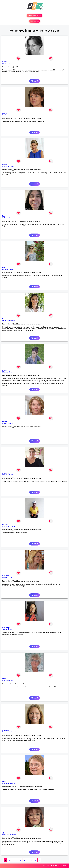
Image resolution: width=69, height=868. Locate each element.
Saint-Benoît (6, 526)
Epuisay (5, 423)
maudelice (6, 730)
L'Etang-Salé (6, 321)
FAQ (44, 866)
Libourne (5, 372)
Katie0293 (6, 576)
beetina (5, 165)
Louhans (5, 680)
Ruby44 (5, 216)
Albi (3, 218)
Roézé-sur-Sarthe (8, 732)
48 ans (11, 269)
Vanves (5, 629)
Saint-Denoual (7, 835)
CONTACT (64, 866)
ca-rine (4, 113)
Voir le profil (34, 81)
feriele (4, 267)
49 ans (16, 732)
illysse (4, 782)
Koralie (4, 370)
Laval (4, 115)
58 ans (13, 526)
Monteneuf (6, 783)
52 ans (13, 321)
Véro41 (5, 422)
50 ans (10, 64)
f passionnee (6, 319)
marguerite (6, 473)
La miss (5, 679)
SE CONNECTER (34, 21)
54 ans (11, 372)
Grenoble (5, 269)
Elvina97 (5, 525)
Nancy (4, 64)
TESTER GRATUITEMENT (35, 15)
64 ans (10, 578)
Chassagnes (6, 166)
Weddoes (5, 62)
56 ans (10, 629)
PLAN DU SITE (55, 866)
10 (39, 860)
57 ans (9, 115)
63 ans (11, 475)
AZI (3, 833)
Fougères (5, 475)
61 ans (13, 166)
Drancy (4, 578)
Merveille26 (6, 627)
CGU (48, 866)
